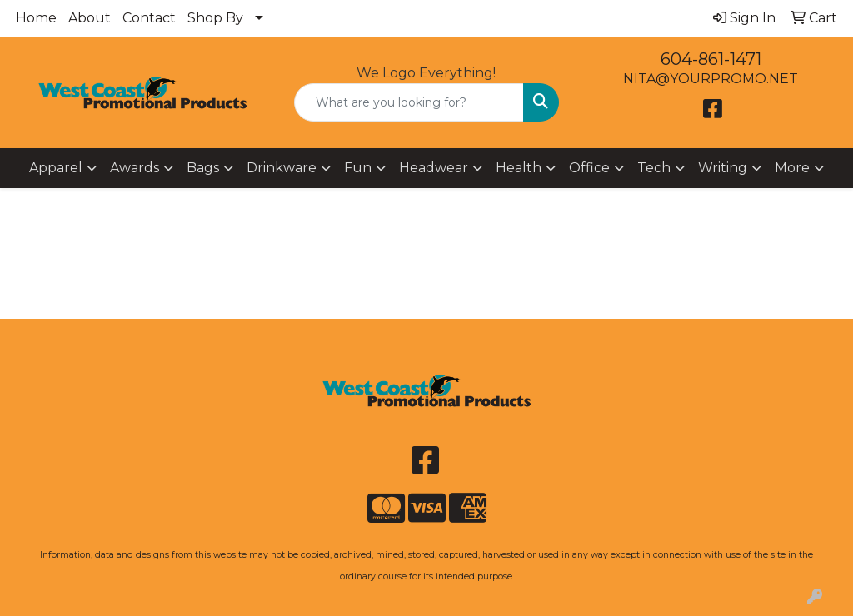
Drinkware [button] (282, 168)
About (90, 18)
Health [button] (519, 168)
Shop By (215, 18)
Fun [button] (358, 168)
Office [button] (589, 168)
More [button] (792, 168)
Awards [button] (135, 168)
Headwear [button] (434, 168)
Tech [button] (654, 168)
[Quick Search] (409, 102)
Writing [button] (723, 168)
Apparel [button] (56, 168)
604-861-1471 (711, 59)
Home (36, 18)
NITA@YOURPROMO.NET (711, 79)
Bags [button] (203, 168)
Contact (149, 18)
